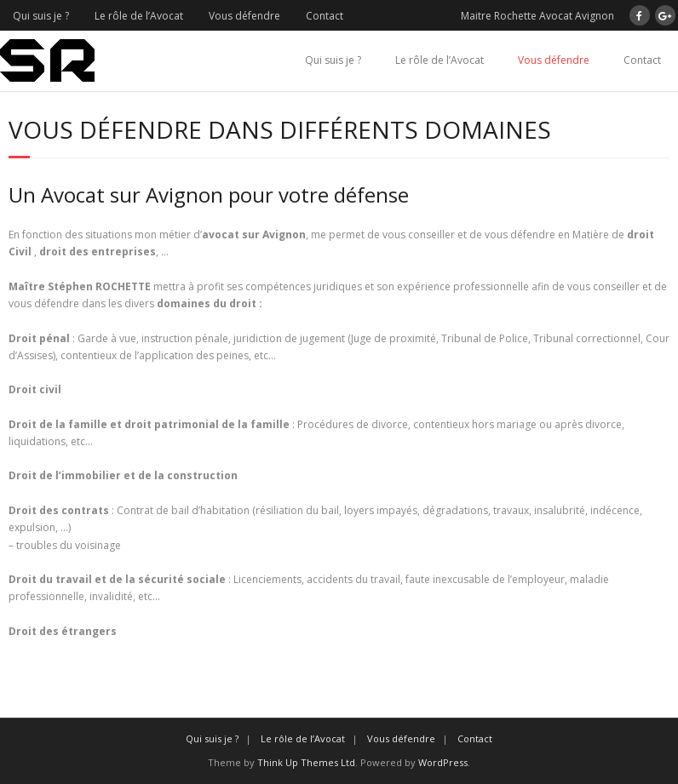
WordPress (443, 762)
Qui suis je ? (41, 16)
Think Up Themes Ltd (306, 762)
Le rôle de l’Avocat (139, 16)
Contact (325, 16)
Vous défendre (244, 16)
